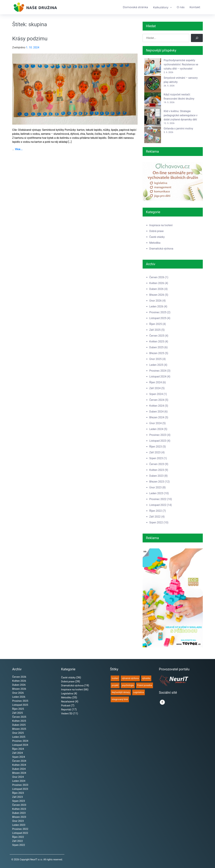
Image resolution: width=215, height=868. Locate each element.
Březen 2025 (157, 353)
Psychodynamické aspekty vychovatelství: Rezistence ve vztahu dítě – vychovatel (181, 64)
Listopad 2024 (158, 377)
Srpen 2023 (156, 458)
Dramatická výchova (161, 249)
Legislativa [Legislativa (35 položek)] (139, 692)
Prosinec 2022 (158, 499)
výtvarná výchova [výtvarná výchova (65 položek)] (130, 678)
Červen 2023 (157, 464)
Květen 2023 (157, 470)
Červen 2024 (157, 400)
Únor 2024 (155, 423)
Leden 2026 (156, 306)
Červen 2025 (157, 336)
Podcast (66, 706)
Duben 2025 (156, 347)
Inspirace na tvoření (161, 225)
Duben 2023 (156, 476)
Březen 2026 (157, 295)
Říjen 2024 (156, 382)
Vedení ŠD (67, 714)
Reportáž (66, 710)
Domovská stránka (136, 7)
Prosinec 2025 (158, 312)
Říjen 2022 (156, 511)
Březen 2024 (157, 417)
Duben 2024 (156, 412)
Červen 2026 (157, 277)
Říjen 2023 (156, 447)
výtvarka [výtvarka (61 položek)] (146, 678)
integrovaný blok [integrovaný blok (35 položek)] (120, 699)
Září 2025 (155, 330)
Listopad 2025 (158, 318)
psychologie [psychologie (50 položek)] (128, 685)
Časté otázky (157, 237)
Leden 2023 (156, 493)
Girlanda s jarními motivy (178, 129)
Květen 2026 (157, 283)
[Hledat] (197, 38)
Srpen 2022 (156, 522)
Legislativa (67, 694)
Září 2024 (155, 388)
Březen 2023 (157, 482)
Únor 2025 (155, 359)
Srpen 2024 (156, 394)
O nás (181, 7)
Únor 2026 (155, 301)
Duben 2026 (156, 289)
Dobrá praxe (156, 231)
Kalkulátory (161, 7)
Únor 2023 (155, 487)
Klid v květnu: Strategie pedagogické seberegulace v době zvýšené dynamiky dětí (181, 115)
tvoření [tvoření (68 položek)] (115, 678)
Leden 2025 (156, 365)
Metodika (155, 243)
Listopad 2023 (158, 441)
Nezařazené (68, 702)
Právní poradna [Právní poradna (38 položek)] (145, 685)
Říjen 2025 (156, 324)
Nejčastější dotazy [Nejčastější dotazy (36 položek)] (121, 692)
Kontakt (195, 7)
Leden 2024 (156, 429)
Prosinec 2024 (158, 371)
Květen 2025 (157, 342)
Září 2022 (155, 517)
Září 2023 (155, 452)
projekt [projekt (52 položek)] (115, 685)
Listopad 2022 (158, 505)
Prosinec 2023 (158, 435)
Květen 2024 (157, 406)
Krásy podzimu (30, 39)
